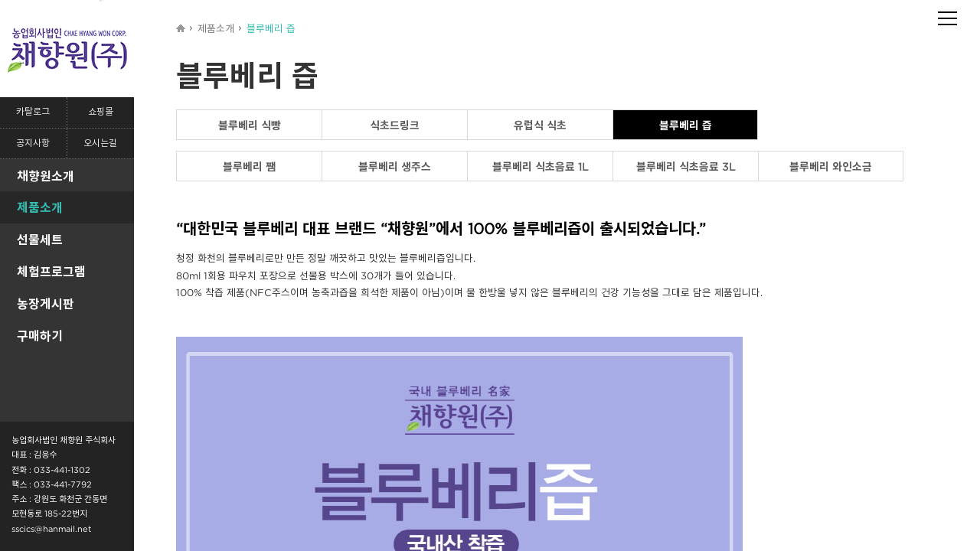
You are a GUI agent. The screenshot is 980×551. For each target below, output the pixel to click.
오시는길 (100, 143)
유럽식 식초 (540, 125)
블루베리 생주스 (395, 166)
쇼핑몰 (101, 112)
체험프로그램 (51, 272)
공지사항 (33, 143)
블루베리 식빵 (250, 125)
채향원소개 (46, 176)
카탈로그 (33, 112)
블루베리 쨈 (249, 166)
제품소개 (40, 207)
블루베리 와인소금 (831, 166)
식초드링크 (395, 125)
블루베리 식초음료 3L (686, 166)
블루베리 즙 (686, 125)
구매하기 (40, 336)
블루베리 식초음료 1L (541, 166)
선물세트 (40, 240)
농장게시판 (46, 304)
